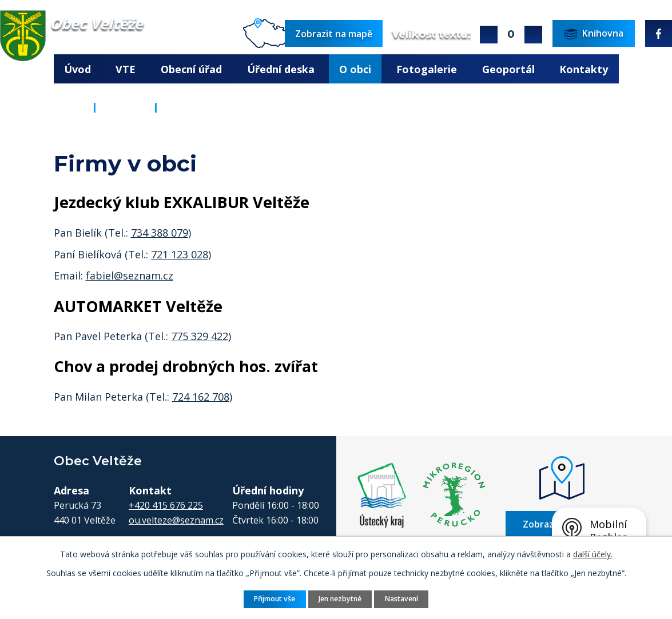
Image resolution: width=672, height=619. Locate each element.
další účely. (593, 554)
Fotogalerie (427, 69)
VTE (126, 69)
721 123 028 (180, 254)
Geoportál (508, 69)
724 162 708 (201, 397)
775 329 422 (200, 336)
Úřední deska (281, 69)
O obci (355, 69)
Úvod (77, 69)
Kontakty (584, 69)
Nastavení (401, 599)
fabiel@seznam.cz (130, 275)
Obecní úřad (191, 69)
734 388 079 (160, 233)
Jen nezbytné (340, 599)
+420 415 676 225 (166, 505)
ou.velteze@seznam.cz (176, 520)
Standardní (511, 35)
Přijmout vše (275, 599)
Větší (489, 35)
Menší (533, 35)
